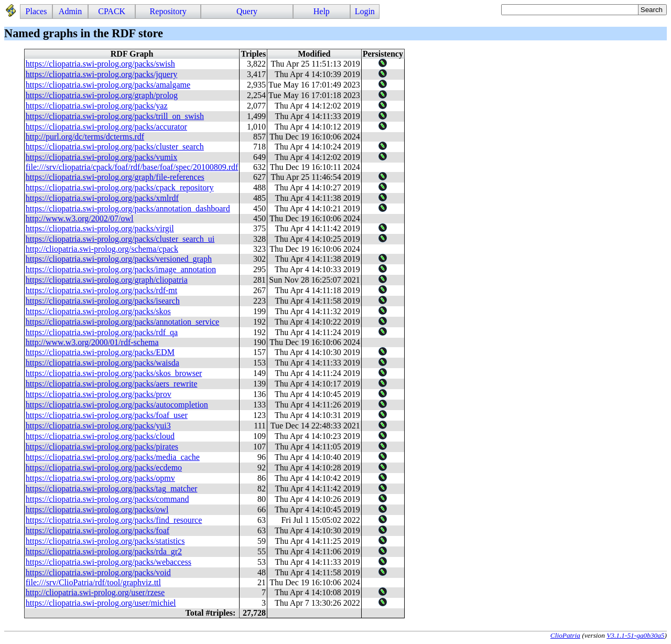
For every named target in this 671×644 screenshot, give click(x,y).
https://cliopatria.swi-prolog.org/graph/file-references (115, 177)
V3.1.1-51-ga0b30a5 (635, 635)
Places (36, 11)
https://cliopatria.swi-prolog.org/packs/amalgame (108, 85)
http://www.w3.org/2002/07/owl (80, 218)
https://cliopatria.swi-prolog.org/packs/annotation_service (122, 322)
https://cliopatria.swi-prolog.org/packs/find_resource (114, 520)
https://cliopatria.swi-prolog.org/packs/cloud (100, 436)
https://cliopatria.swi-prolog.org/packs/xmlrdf (102, 198)
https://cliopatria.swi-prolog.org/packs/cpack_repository (120, 187)
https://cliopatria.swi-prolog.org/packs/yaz (97, 106)
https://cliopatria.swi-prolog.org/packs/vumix (101, 157)
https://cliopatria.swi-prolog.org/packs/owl (97, 509)
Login (365, 11)
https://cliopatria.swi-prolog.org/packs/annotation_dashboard (128, 208)
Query (247, 11)
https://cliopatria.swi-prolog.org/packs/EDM (100, 352)
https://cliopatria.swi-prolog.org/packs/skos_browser (114, 373)
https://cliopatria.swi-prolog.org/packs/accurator (106, 127)
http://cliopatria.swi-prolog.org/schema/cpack (102, 249)
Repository (168, 11)
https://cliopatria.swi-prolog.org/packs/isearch (103, 301)
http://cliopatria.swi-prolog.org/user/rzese (95, 592)
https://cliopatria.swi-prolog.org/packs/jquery (101, 74)
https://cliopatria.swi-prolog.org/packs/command (107, 499)
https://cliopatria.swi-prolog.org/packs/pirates (102, 447)
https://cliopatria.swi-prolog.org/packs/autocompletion (117, 405)
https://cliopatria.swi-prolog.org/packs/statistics (105, 541)
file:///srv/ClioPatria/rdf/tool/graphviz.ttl (93, 582)
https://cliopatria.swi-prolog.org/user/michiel (101, 603)
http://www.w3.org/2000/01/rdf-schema (92, 342)
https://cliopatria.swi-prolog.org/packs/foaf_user (107, 415)
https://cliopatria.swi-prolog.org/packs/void (98, 572)
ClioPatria (565, 635)
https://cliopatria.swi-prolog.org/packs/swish (100, 64)
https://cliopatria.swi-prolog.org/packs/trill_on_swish (115, 116)
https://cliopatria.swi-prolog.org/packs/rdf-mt (101, 290)
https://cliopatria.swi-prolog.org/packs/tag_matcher (112, 489)
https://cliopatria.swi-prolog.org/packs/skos (98, 311)
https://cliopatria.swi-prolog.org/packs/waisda (102, 363)
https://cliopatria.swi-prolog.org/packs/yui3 (98, 426)
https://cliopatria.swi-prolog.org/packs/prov (99, 394)
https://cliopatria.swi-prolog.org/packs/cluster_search (115, 147)
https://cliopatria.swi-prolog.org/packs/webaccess (109, 562)
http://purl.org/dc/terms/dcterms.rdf (85, 137)
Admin (70, 11)
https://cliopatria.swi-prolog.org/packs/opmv (100, 478)
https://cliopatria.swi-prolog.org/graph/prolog (102, 95)
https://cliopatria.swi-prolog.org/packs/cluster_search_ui (120, 239)
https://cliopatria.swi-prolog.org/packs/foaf (98, 530)
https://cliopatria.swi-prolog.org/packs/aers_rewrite (112, 384)
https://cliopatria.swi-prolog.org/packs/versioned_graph (119, 259)
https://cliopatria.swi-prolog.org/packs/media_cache (113, 457)
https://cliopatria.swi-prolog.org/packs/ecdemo (104, 468)
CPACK (112, 11)
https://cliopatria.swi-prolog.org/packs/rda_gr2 (104, 551)
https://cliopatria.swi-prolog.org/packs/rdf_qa (102, 332)
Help (322, 11)
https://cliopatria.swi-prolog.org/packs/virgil (100, 228)
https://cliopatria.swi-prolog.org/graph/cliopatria (107, 280)
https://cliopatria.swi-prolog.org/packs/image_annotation (121, 269)
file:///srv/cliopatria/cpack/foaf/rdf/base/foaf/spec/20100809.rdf (132, 167)
